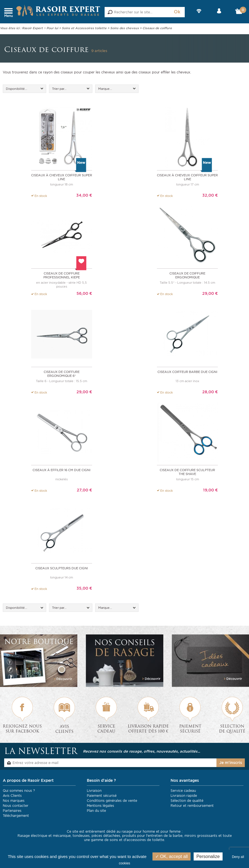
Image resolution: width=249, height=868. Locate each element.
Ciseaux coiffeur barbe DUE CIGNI (187, 371)
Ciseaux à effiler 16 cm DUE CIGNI (61, 469)
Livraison (94, 789)
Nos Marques (199, 16)
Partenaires (12, 809)
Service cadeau (183, 789)
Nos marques (14, 799)
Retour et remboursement (192, 804)
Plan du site (96, 809)
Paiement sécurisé (102, 794)
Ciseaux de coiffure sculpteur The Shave (187, 471)
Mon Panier (239, 13)
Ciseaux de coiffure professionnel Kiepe (62, 275)
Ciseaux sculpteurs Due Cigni (62, 567)
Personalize (208, 856)
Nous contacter (16, 804)
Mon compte (219, 16)
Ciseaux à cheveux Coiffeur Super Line (62, 177)
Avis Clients (12, 794)
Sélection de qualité (187, 799)
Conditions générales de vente (112, 799)
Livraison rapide (184, 794)
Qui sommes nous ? (19, 789)
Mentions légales (100, 804)
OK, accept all (172, 856)
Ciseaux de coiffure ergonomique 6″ (62, 373)
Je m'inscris (231, 761)
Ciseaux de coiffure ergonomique (187, 275)
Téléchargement (16, 814)
